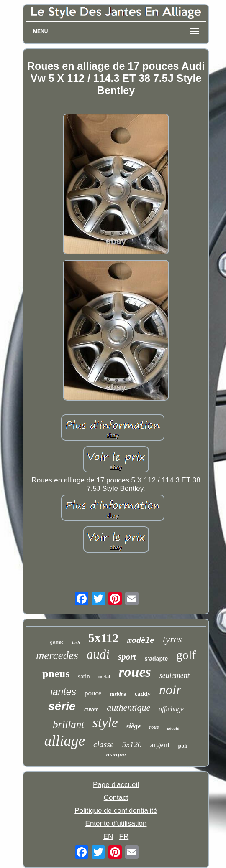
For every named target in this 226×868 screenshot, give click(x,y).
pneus (56, 674)
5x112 (104, 638)
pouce (93, 693)
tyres (172, 639)
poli (183, 746)
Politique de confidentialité (116, 811)
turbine (118, 694)
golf (186, 655)
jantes (63, 692)
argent (160, 745)
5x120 (132, 745)
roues (135, 672)
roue (154, 727)
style (105, 723)
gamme (57, 642)
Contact (116, 798)
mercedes (57, 655)
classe (104, 744)
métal (104, 677)
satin (84, 676)
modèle (141, 641)
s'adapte (156, 659)
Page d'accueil (116, 785)
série (62, 706)
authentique (128, 707)
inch (76, 643)
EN (108, 836)
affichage (171, 709)
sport (127, 657)
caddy (143, 694)
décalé (173, 728)
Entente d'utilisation (116, 824)
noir (170, 690)
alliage (65, 741)
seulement (175, 675)
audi (98, 654)
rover (91, 709)
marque (116, 755)
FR (124, 836)
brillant (68, 725)
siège (134, 726)
